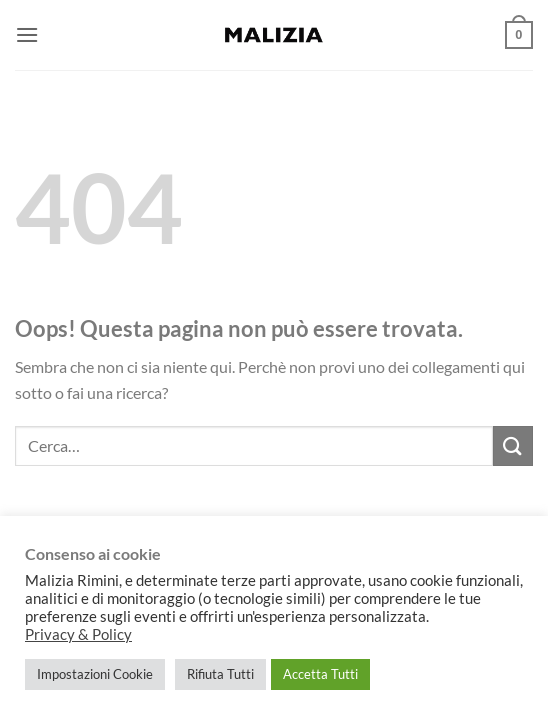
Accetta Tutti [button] (320, 674)
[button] (27, 34)
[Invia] (513, 445)
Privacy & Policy (78, 634)
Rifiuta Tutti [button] (220, 674)
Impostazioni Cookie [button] (95, 674)
